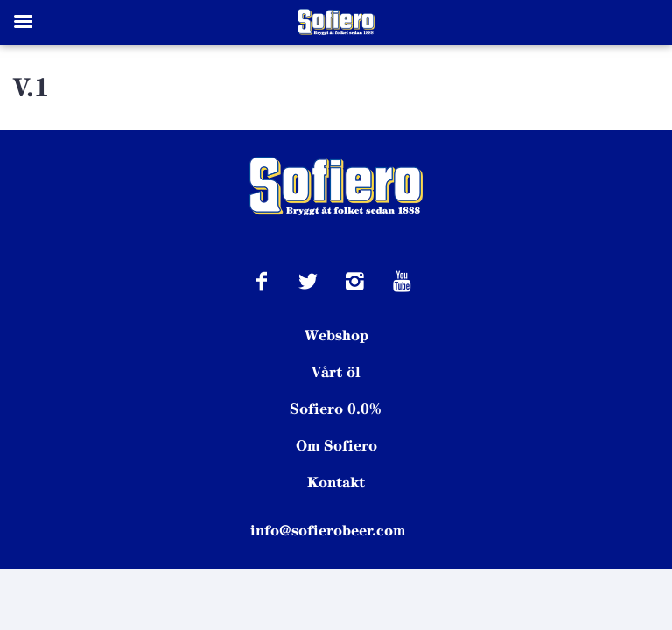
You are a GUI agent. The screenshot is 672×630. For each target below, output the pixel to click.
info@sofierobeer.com (328, 530)
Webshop (336, 335)
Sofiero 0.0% (336, 409)
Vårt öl (336, 372)
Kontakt (336, 482)
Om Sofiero (336, 445)
